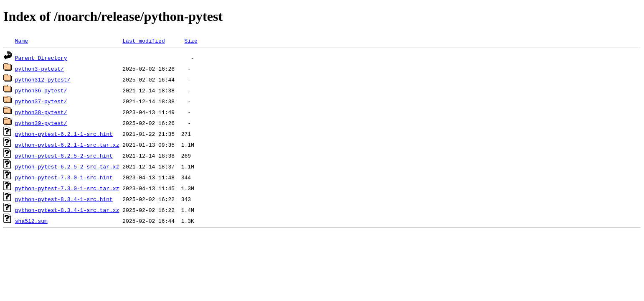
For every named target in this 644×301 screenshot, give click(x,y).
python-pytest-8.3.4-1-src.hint (64, 199)
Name (22, 41)
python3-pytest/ (39, 69)
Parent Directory (41, 58)
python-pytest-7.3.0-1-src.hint (64, 177)
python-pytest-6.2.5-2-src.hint (64, 156)
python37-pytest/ (41, 101)
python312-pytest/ (43, 79)
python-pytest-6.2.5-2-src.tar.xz (67, 166)
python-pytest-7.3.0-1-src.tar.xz (67, 188)
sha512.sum (31, 221)
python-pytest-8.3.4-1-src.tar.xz (67, 210)
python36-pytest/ (41, 90)
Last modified (143, 41)
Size (191, 41)
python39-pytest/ (41, 123)
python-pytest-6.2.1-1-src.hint (64, 134)
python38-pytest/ (41, 112)
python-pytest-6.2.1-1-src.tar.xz (67, 145)
